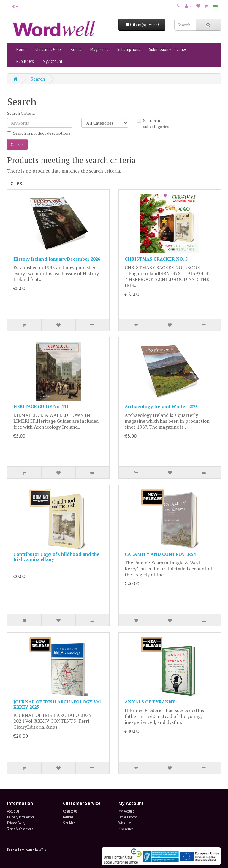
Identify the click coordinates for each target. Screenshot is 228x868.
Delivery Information (21, 817)
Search (38, 79)
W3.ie (42, 850)
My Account (53, 61)
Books (76, 49)
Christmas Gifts (49, 49)
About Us (13, 811)
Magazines (99, 49)
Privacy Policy (16, 823)
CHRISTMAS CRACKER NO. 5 (156, 259)
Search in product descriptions (39, 133)
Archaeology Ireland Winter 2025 (161, 406)
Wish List (125, 823)
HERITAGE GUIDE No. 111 (41, 406)
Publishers (25, 61)
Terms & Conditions (20, 829)
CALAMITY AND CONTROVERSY (161, 554)
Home (21, 49)
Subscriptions (129, 49)
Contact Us (70, 811)
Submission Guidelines (168, 49)
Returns (68, 817)
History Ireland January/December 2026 (57, 259)
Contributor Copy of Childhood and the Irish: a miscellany (56, 557)
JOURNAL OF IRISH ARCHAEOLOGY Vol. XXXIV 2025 (58, 704)
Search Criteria (21, 113)
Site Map (69, 823)
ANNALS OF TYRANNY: (151, 702)
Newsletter (126, 829)
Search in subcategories (153, 123)
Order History (128, 817)
